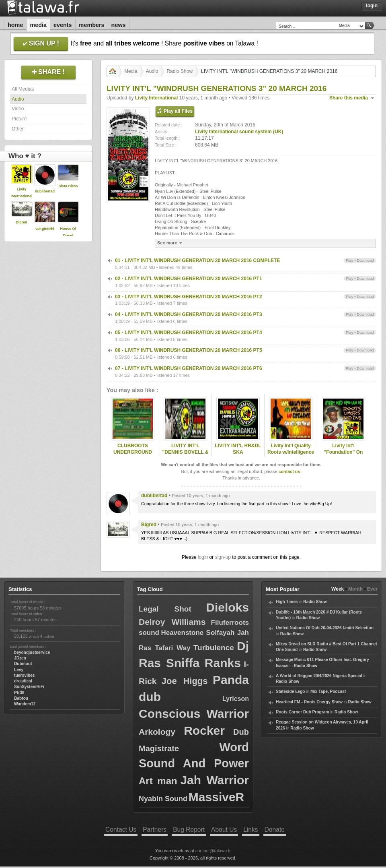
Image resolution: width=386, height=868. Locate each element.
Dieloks (227, 607)
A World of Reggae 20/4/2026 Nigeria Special (319, 676)
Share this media (349, 98)
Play (350, 260)
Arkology (157, 732)
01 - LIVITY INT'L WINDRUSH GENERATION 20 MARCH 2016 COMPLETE (197, 260)
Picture (19, 119)
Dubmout (23, 664)
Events (63, 25)
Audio (18, 99)
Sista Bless (68, 186)
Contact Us (121, 830)
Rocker (204, 731)
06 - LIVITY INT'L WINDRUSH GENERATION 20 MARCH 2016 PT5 (189, 350)
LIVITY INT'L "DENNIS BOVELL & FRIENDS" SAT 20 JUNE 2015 (186, 456)
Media (38, 25)
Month (355, 589)
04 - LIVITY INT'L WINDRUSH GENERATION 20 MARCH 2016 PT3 (189, 314)
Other (18, 129)
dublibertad (45, 191)
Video (18, 109)
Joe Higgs (185, 681)
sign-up (223, 557)
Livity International (157, 98)
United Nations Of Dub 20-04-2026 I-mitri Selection (325, 628)
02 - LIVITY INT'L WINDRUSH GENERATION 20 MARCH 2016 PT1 (189, 279)
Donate (275, 830)
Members (92, 25)
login (203, 557)
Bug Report (189, 830)
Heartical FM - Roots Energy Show (309, 702)
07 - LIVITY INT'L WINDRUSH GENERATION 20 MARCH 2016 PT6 (189, 368)
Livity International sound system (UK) (239, 132)
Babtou (21, 698)
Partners (155, 830)
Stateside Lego (290, 691)
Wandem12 (25, 704)
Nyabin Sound (163, 799)
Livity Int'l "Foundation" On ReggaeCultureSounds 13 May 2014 (343, 456)
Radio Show (180, 71)
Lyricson (236, 699)
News (119, 25)
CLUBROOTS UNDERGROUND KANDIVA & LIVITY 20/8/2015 (133, 456)
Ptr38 (19, 693)
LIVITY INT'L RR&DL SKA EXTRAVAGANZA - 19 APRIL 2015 (238, 456)
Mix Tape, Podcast (328, 691)
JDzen (20, 658)
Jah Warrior (215, 780)
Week (338, 589)
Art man (158, 781)
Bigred (22, 222)
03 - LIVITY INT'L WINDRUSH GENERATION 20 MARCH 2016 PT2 (189, 297)
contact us (289, 471)
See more (171, 243)
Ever (372, 589)
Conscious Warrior (194, 714)
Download (365, 260)
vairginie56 (45, 229)
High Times (287, 602)
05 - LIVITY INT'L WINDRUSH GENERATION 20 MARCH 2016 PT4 (189, 333)
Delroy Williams (172, 622)
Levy (19, 670)
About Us (224, 830)
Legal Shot (165, 609)
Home (15, 25)
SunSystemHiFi (29, 687)
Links (250, 830)
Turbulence (214, 648)
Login (372, 6)
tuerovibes (25, 675)
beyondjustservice (32, 652)
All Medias (23, 89)
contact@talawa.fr (213, 851)
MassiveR (216, 797)
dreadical (23, 681)
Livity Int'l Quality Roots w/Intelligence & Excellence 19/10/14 (291, 456)
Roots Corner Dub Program (302, 712)
